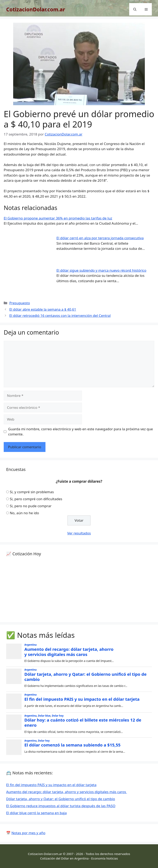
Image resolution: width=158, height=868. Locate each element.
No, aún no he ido (24, 513)
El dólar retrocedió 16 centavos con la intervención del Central (60, 315)
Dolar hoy (58, 716)
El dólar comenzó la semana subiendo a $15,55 (73, 745)
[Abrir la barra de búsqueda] (135, 9)
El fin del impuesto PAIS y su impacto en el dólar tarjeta (82, 699)
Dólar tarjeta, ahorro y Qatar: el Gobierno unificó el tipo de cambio (86, 677)
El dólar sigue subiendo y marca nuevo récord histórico (101, 270)
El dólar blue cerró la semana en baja (36, 813)
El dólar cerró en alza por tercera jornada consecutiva (100, 238)
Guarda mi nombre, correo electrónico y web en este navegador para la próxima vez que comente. (81, 432)
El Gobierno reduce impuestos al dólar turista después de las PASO (61, 806)
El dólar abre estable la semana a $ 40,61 (43, 309)
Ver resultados (79, 533)
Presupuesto (20, 303)
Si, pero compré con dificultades (36, 499)
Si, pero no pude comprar (31, 506)
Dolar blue (44, 716)
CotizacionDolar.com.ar (36, 9)
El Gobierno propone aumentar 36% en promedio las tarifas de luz (58, 218)
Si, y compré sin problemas (32, 492)
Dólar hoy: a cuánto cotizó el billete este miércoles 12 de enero (83, 722)
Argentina (31, 645)
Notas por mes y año (28, 833)
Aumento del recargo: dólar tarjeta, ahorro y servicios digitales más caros (69, 652)
